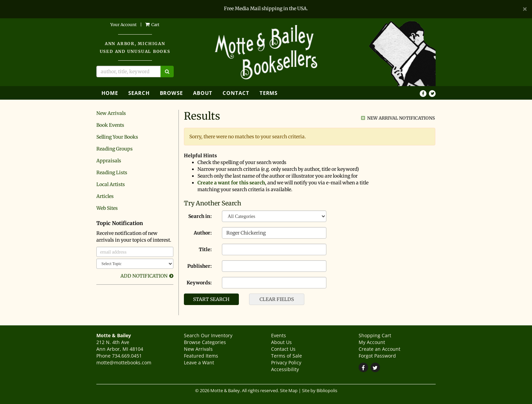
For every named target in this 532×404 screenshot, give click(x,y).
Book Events (110, 125)
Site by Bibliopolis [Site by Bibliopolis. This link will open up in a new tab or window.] (320, 391)
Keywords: (199, 283)
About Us (281, 342)
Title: (205, 249)
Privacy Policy (286, 362)
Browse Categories (205, 342)
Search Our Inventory (208, 335)
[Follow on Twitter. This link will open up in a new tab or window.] (432, 94)
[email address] (135, 252)
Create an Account (379, 349)
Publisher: (199, 266)
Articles (105, 196)
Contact (236, 93)
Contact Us (283, 349)
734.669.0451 (127, 356)
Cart (152, 25)
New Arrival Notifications (398, 118)
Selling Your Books (117, 137)
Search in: (200, 216)
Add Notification (144, 276)
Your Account (123, 25)
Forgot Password (377, 356)
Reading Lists (112, 173)
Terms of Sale (287, 356)
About (203, 93)
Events (279, 335)
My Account (372, 342)
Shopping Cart (375, 335)
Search (139, 93)
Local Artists (111, 184)
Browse (172, 93)
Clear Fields (277, 299)
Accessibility (285, 369)
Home (110, 93)
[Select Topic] (135, 264)
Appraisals (109, 161)
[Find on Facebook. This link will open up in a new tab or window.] (423, 94)
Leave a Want (199, 362)
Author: (203, 233)
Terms (269, 93)
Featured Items (201, 356)
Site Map (289, 391)
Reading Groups (115, 149)
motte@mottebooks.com (124, 362)
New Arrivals (111, 113)
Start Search (211, 299)
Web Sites (107, 208)
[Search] (129, 72)
